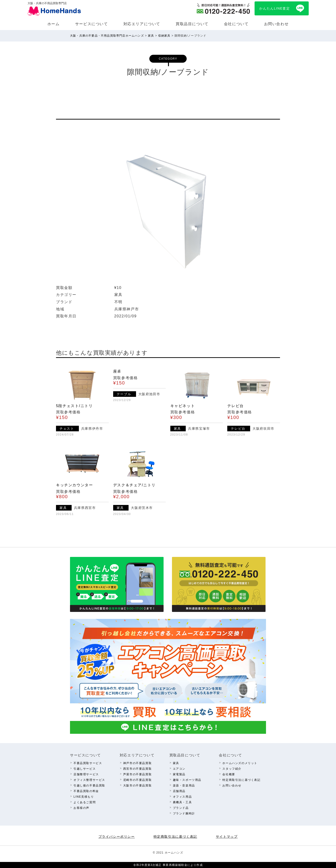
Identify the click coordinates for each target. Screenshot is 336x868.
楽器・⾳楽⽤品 (184, 786)
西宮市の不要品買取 (137, 769)
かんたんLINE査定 (275, 8)
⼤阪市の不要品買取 (137, 786)
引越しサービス (85, 769)
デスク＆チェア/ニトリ (134, 485)
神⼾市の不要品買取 (137, 763)
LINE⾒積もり (84, 797)
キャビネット (183, 406)
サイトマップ (227, 837)
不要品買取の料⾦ (86, 791)
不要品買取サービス (88, 763)
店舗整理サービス (86, 774)
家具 (176, 763)
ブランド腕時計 (184, 813)
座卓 (117, 371)
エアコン (179, 769)
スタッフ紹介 (232, 769)
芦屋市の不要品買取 (137, 774)
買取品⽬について (192, 24)
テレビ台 (235, 406)
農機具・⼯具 (182, 802)
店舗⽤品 (179, 791)
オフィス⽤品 (182, 797)
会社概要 (229, 774)
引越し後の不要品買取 (89, 786)
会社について (236, 24)
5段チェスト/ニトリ (74, 406)
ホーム (54, 24)
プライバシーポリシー (117, 837)
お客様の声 (81, 808)
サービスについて (92, 24)
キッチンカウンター (74, 485)
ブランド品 (181, 808)
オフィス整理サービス (89, 780)
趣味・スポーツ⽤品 (187, 780)
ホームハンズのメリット (240, 763)
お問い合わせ (276, 24)
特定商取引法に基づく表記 (241, 780)
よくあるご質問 (85, 802)
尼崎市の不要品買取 (137, 780)
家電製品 (179, 774)
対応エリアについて (142, 24)
